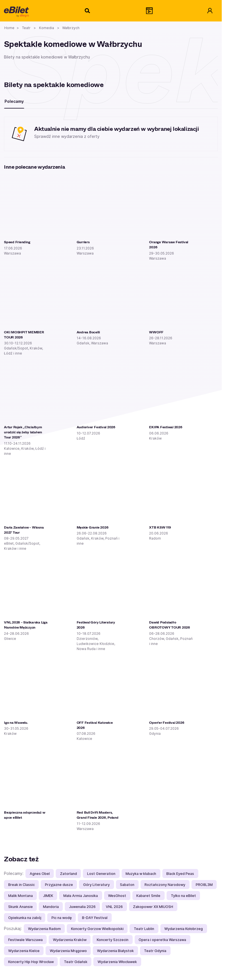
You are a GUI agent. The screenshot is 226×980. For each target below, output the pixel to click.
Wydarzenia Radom (44, 929)
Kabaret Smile (148, 896)
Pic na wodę (62, 918)
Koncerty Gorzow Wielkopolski (97, 929)
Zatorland (68, 874)
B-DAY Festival (95, 918)
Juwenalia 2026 (82, 907)
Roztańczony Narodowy (165, 885)
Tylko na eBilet (183, 896)
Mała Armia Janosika (81, 896)
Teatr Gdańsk (76, 962)
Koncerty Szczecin (113, 940)
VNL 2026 (114, 907)
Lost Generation (101, 874)
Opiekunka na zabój (25, 918)
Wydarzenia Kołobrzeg (184, 929)
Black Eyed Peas (180, 874)
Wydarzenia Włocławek (117, 962)
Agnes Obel (40, 874)
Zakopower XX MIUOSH (153, 907)
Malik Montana (21, 896)
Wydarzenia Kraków (70, 940)
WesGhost (117, 896)
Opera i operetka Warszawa (162, 940)
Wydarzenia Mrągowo (68, 951)
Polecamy (14, 101)
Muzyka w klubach (141, 874)
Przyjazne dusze (59, 885)
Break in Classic (21, 885)
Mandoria (51, 907)
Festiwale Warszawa (25, 940)
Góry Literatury (96, 885)
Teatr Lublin (144, 929)
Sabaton (127, 885)
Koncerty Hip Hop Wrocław (31, 962)
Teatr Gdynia (155, 951)
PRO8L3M (204, 885)
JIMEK (48, 896)
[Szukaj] (88, 11)
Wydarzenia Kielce (24, 951)
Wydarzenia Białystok (115, 951)
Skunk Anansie (21, 907)
